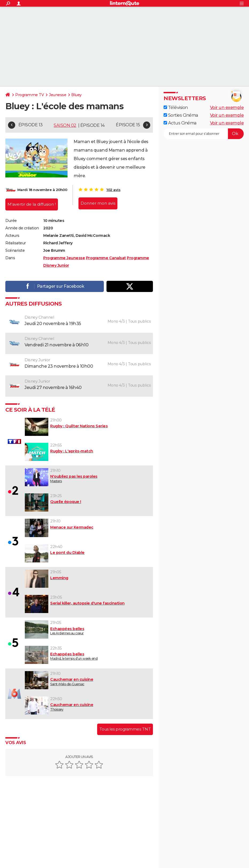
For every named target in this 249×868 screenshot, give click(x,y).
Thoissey (88, 706)
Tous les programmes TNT (125, 728)
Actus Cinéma (180, 123)
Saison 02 (65, 125)
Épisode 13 (31, 125)
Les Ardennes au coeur (88, 630)
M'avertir (32, 203)
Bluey (76, 95)
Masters (88, 478)
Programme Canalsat (106, 257)
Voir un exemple (227, 108)
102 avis (113, 190)
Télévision (176, 108)
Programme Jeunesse (64, 257)
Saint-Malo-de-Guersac (88, 681)
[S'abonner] (204, 134)
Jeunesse (58, 95)
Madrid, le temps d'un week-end (88, 655)
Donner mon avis (98, 203)
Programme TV (29, 95)
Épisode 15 (128, 125)
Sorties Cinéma (181, 115)
